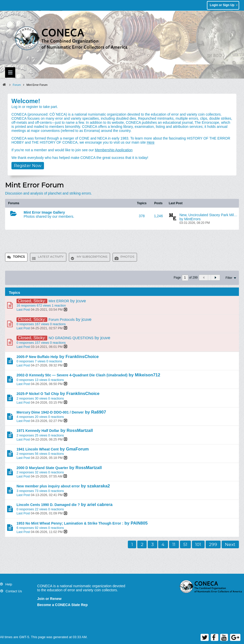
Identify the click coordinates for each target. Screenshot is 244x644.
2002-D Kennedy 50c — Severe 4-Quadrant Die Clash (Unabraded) (72, 375)
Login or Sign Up (224, 5)
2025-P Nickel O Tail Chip (38, 394)
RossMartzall (80, 430)
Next (230, 544)
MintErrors (193, 219)
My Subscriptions (92, 257)
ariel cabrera (100, 505)
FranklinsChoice (82, 357)
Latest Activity (51, 257)
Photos (127, 257)
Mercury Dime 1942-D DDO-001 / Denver (50, 412)
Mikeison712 (147, 375)
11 (174, 544)
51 (185, 544)
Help (9, 584)
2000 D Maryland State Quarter (42, 468)
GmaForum (78, 449)
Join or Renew (49, 599)
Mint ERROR (59, 301)
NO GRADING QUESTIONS (71, 338)
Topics (19, 257)
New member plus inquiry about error (48, 486)
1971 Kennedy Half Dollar (38, 431)
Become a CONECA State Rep (62, 605)
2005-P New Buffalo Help (37, 357)
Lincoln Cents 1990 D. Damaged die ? (48, 505)
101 (198, 544)
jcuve (81, 301)
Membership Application (114, 150)
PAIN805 (139, 523)
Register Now (28, 166)
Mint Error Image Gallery (44, 212)
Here (150, 142)
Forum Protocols (62, 320)
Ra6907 (98, 412)
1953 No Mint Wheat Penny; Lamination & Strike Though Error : (70, 523)
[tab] (16, 257)
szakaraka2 (99, 486)
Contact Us (14, 591)
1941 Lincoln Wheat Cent (38, 449)
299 (213, 544)
